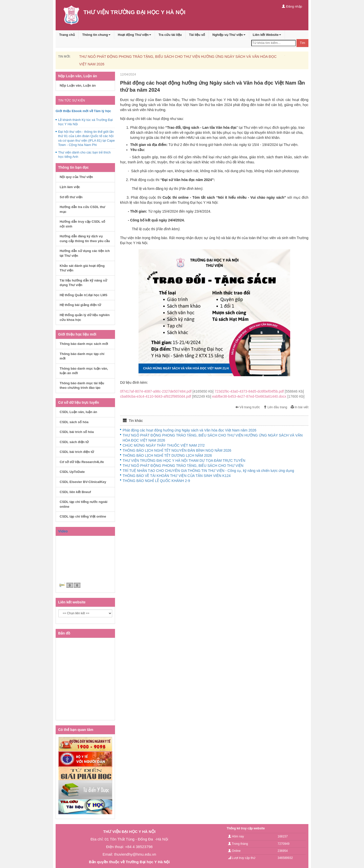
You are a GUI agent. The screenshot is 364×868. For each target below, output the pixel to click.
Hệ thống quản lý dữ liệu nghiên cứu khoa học (85, 317)
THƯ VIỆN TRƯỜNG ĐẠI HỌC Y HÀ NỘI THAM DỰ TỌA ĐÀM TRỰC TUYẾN (184, 461)
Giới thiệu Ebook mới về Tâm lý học (83, 111)
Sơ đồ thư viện (71, 197)
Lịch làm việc (70, 187)
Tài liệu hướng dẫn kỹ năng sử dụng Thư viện (83, 283)
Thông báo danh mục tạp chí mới (82, 356)
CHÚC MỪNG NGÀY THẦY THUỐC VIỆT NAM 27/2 (164, 445)
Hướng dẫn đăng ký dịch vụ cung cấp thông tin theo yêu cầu (85, 239)
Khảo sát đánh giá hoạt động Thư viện (82, 268)
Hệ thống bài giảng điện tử (80, 305)
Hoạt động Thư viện (134, 35)
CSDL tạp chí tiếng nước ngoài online (84, 504)
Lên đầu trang (275, 407)
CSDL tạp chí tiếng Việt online (83, 516)
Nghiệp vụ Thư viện (229, 35)
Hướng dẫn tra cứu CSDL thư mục (82, 209)
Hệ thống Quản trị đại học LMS (84, 295)
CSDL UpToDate (72, 472)
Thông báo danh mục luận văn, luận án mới (84, 371)
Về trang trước (248, 407)
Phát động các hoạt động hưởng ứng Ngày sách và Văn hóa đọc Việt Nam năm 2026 (189, 430)
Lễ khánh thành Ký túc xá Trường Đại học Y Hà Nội (85, 122)
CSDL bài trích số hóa (77, 432)
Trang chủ (67, 35)
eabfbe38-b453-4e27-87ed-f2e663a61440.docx (258, 396)
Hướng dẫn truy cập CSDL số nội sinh (82, 224)
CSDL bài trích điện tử (77, 452)
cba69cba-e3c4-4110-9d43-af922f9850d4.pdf (166, 396)
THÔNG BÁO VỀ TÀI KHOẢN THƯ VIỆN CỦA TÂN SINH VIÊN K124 (177, 476)
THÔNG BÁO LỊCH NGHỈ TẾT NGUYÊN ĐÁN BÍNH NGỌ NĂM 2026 (177, 450)
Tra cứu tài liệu (170, 35)
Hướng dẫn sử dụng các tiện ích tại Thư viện (85, 253)
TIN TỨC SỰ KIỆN (72, 100)
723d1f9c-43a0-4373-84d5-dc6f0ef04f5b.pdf (259, 391)
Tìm (302, 43)
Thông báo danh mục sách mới (84, 344)
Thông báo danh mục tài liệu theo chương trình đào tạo (82, 386)
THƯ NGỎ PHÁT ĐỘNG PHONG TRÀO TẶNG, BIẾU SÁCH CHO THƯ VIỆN (183, 466)
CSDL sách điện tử (74, 442)
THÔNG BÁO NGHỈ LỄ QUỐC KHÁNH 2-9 (156, 481)
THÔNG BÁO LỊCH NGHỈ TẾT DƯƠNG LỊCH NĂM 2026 (167, 455)
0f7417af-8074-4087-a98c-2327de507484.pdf (167, 391)
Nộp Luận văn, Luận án (78, 85)
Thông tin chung (96, 35)
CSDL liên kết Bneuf (75, 492)
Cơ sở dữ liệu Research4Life (82, 462)
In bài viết (300, 407)
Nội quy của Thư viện (76, 177)
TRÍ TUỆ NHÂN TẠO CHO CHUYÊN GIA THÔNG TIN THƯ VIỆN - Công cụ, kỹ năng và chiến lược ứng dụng (208, 471)
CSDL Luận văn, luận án (78, 412)
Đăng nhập (292, 6)
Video (63, 531)
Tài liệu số (197, 35)
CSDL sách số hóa (74, 422)
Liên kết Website (267, 35)
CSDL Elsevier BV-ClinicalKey (83, 482)
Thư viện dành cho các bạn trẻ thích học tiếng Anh (84, 155)
